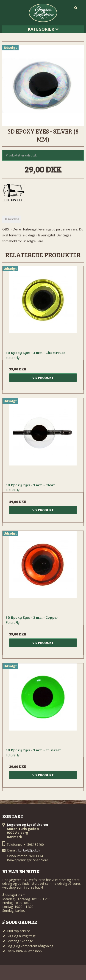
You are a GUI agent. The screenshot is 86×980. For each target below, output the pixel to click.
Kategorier (43, 29)
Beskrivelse (12, 219)
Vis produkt (43, 378)
